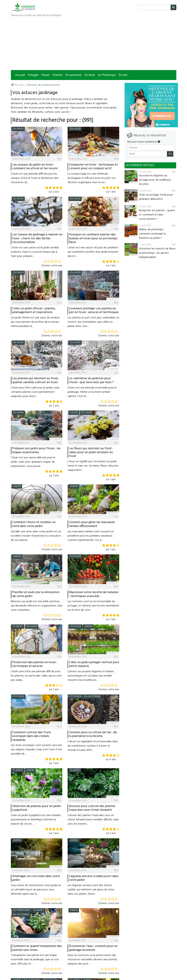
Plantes (58, 75)
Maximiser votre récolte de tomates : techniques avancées (94, 594)
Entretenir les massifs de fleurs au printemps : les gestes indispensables (157, 253)
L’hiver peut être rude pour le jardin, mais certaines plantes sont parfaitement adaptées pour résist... (35, 392)
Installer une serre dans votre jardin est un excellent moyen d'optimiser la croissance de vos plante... (36, 536)
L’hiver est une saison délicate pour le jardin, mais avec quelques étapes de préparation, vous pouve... (33, 462)
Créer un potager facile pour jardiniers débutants (156, 197)
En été (123, 75)
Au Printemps (107, 75)
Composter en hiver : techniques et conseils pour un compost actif (93, 167)
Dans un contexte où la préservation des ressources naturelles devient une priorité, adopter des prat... (93, 960)
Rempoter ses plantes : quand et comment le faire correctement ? (157, 215)
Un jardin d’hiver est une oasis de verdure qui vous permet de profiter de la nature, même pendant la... (35, 322)
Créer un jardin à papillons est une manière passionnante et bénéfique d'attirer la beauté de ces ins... (36, 820)
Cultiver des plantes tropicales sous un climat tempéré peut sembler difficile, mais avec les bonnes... (93, 820)
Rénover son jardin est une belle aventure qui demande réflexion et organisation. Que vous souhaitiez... (37, 606)
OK (170, 154)
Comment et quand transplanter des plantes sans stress (37, 948)
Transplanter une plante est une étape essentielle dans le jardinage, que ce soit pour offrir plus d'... (35, 960)
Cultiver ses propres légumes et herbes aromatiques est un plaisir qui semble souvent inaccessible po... (91, 676)
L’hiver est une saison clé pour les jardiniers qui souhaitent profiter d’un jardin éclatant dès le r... (93, 252)
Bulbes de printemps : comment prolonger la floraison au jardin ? (152, 234)
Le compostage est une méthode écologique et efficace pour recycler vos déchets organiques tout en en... (92, 178)
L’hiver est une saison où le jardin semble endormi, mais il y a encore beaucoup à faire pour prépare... (35, 252)
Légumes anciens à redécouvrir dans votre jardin (94, 878)
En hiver (90, 75)
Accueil (20, 75)
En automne (74, 75)
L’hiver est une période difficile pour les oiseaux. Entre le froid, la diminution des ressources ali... (35, 178)
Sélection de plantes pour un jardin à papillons (37, 808)
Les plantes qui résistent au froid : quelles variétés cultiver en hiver (36, 380)
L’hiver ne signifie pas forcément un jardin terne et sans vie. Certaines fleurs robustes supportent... (93, 466)
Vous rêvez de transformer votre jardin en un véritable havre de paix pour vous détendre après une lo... (36, 890)
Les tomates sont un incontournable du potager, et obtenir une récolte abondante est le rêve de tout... (93, 606)
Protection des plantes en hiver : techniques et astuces (35, 664)
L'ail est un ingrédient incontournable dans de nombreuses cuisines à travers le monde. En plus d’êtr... (93, 746)
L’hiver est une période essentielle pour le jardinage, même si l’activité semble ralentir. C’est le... (92, 392)
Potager (33, 75)
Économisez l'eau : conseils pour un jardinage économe (93, 948)
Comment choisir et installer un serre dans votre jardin (34, 524)
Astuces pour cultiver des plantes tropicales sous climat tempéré (92, 808)
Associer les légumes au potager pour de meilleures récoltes (155, 180)
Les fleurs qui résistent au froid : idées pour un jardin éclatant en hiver (91, 452)
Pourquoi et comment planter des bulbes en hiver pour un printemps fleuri (93, 238)
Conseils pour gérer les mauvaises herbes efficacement (92, 524)
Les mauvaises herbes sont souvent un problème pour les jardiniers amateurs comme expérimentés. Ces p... (91, 536)
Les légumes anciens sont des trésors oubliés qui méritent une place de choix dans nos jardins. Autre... (91, 890)
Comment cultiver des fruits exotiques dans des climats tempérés (32, 736)
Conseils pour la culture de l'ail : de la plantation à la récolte (93, 734)
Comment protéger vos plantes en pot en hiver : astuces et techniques (94, 311)
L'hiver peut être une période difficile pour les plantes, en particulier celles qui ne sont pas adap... (36, 676)
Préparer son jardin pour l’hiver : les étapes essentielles (36, 450)
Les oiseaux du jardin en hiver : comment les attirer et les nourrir (35, 167)
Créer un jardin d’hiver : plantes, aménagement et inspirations (34, 311)
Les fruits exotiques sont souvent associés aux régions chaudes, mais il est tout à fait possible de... (37, 750)
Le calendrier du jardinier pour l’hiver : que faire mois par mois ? (91, 380)
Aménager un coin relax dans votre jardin (36, 878)
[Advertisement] (94, 43)
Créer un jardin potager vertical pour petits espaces (94, 664)
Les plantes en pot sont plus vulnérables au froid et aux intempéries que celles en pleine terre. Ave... (93, 322)
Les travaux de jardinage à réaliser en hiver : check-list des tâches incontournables (37, 238)
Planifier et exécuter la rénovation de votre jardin (36, 594)
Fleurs (46, 75)
